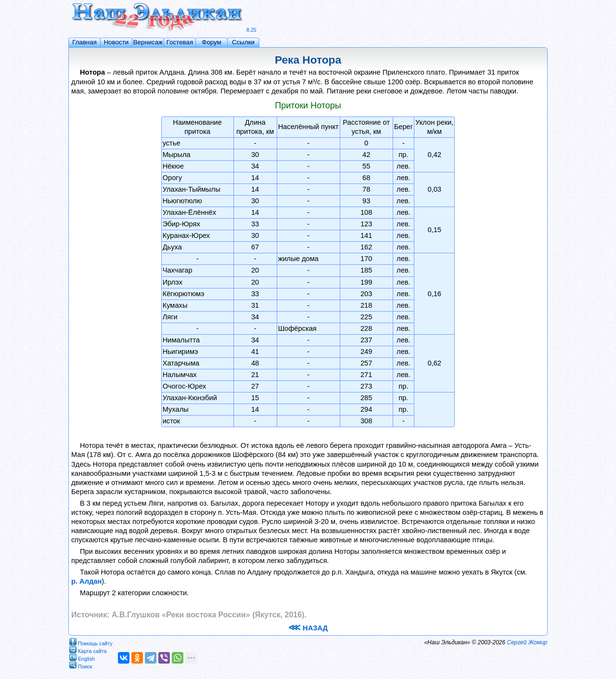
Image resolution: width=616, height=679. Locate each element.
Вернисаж (148, 42)
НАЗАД (308, 628)
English (82, 657)
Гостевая (180, 42)
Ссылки (243, 42)
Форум (212, 42)
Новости (116, 42)
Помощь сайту (91, 642)
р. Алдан (86, 581)
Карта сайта (88, 649)
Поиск (81, 665)
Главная (84, 42)
